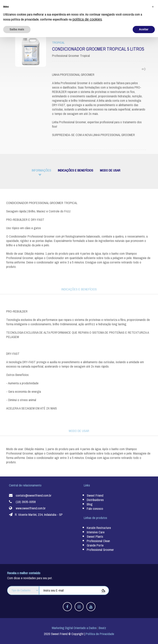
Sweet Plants (95, 537)
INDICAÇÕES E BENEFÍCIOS (76, 170)
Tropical (58, 43)
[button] (153, 613)
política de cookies (87, 626)
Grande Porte (95, 545)
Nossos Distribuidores (109, 5)
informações (41, 170)
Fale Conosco (142, 5)
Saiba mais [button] (17, 636)
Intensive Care (96, 532)
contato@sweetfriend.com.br (34, 495)
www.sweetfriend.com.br (31, 508)
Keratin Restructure (99, 528)
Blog (129, 5)
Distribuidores (95, 500)
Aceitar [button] (144, 636)
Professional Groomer (100, 550)
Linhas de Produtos (39, 5)
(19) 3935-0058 (26, 502)
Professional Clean (98, 541)
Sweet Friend (15, 5)
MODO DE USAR (110, 170)
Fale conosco (95, 508)
